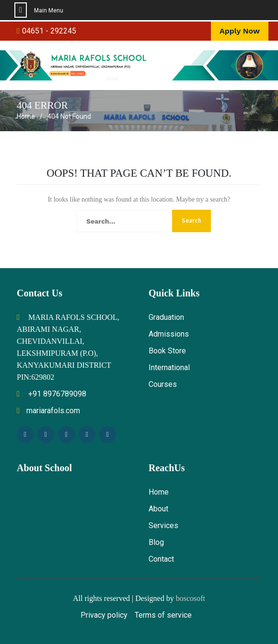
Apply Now (240, 31)
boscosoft (191, 598)
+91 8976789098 (52, 394)
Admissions (169, 334)
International (169, 367)
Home (159, 492)
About (158, 509)
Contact (161, 559)
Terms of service (163, 615)
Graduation (166, 317)
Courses (163, 384)
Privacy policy (104, 615)
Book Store (167, 351)
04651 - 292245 (49, 31)
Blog (156, 542)
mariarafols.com (48, 411)
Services (163, 525)
